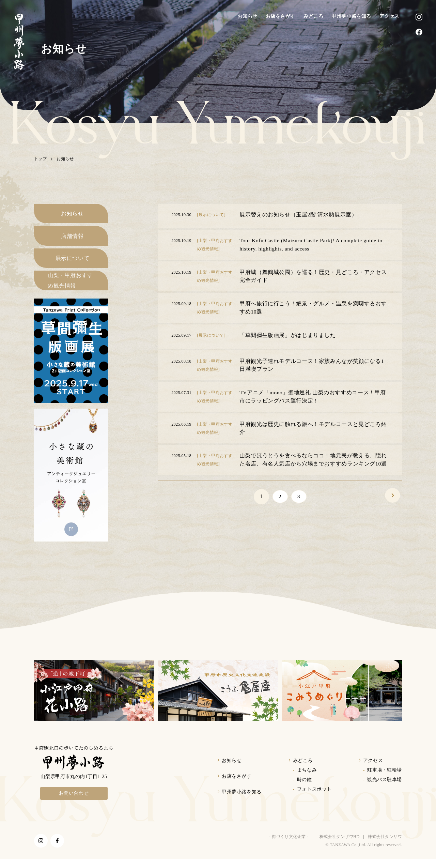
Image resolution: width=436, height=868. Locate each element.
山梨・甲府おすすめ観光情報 (70, 288)
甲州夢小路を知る (351, 16)
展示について (73, 264)
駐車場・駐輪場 (385, 779)
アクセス (389, 16)
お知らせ (247, 16)
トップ (40, 159)
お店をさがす (281, 16)
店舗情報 (72, 239)
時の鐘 (305, 788)
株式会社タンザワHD (340, 846)
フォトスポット (314, 798)
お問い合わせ (74, 802)
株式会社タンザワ (385, 846)
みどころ (313, 16)
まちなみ (307, 779)
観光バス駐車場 (385, 788)
